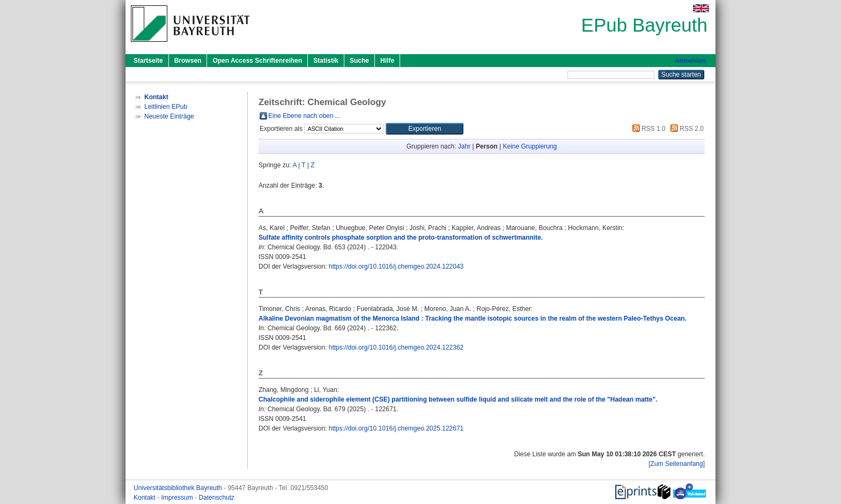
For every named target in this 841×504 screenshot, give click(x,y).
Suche (359, 61)
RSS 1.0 (647, 129)
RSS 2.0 (685, 129)
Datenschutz (216, 498)
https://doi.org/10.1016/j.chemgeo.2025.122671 (396, 428)
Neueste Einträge (169, 116)
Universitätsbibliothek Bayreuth (179, 488)
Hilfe (387, 61)
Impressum (178, 498)
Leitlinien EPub (166, 107)
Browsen (188, 61)
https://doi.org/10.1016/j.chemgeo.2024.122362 (396, 347)
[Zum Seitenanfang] (677, 464)
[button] (425, 129)
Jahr (464, 146)
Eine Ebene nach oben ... (304, 116)
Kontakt (145, 498)
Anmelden (690, 61)
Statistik (326, 61)
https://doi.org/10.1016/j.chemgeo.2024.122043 (396, 266)
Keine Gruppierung (530, 146)
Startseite (148, 61)
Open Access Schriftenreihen (257, 61)
